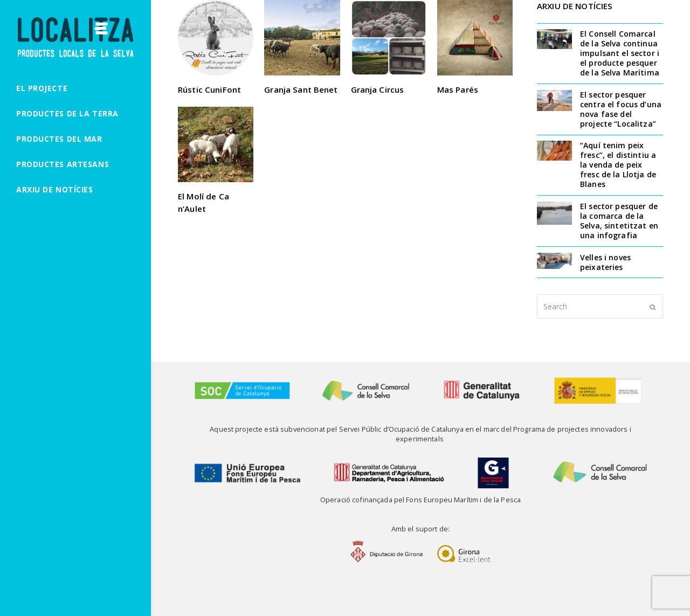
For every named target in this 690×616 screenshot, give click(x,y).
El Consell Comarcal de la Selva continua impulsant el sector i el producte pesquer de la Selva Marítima (620, 53)
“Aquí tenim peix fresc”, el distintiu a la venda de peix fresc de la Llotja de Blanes (618, 165)
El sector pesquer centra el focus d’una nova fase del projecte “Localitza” (621, 109)
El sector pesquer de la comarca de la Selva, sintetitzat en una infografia (619, 221)
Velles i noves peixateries (605, 262)
